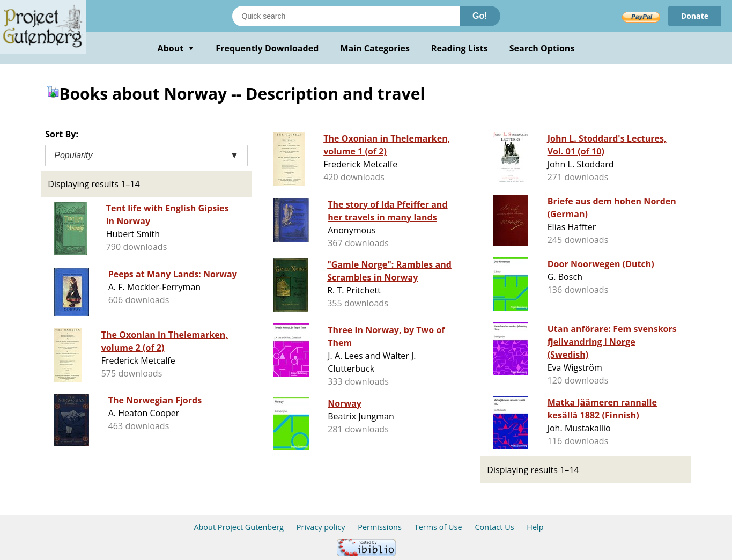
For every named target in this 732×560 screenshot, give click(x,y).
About (176, 48)
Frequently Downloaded (267, 48)
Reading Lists (460, 48)
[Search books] (346, 16)
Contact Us (494, 527)
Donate (695, 16)
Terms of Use (438, 527)
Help (535, 527)
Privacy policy (321, 527)
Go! (480, 16)
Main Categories (375, 48)
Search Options (542, 48)
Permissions (380, 527)
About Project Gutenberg (239, 527)
